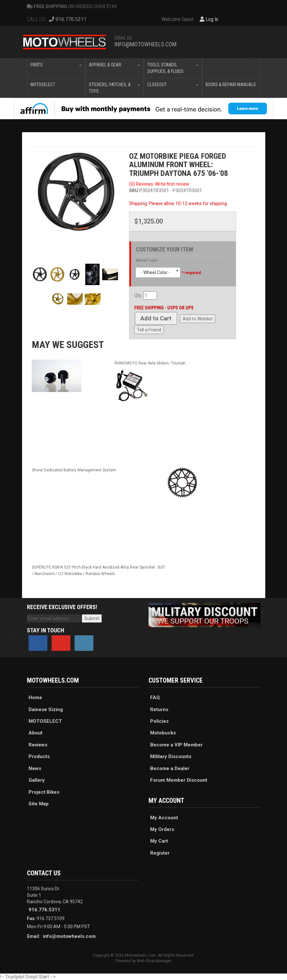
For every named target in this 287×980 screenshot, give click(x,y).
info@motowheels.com (145, 44)
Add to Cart (156, 318)
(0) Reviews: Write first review (159, 184)
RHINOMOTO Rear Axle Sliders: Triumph (150, 363)
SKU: (134, 190)
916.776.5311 (44, 910)
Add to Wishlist (198, 319)
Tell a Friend (149, 330)
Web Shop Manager (154, 961)
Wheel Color (147, 260)
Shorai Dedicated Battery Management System (74, 470)
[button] (56, 68)
